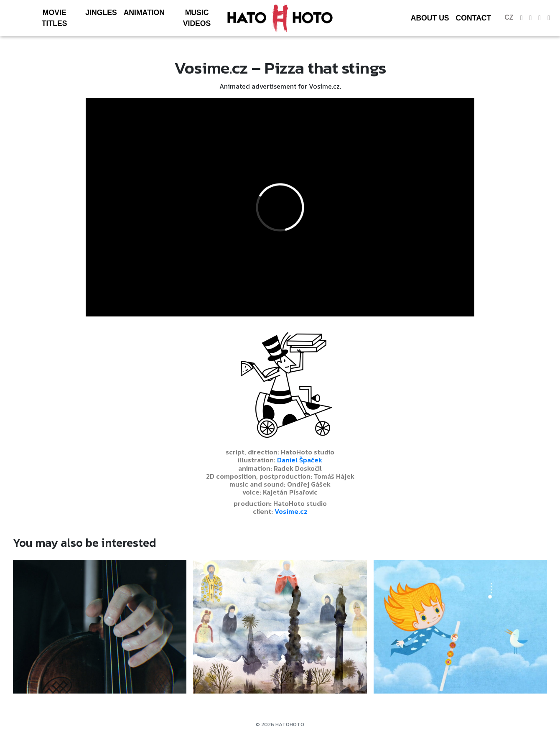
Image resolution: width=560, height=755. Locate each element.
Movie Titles (55, 18)
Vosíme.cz (291, 511)
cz (509, 17)
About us (430, 18)
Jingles (101, 13)
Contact (474, 18)
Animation (144, 13)
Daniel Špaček (300, 460)
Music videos (197, 18)
